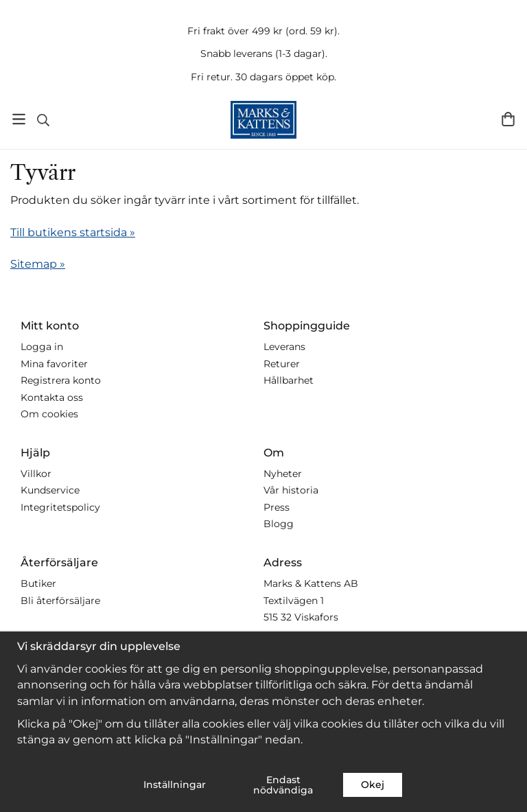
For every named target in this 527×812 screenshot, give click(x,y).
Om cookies (49, 414)
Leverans (284, 347)
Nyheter (283, 474)
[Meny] (19, 119)
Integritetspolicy (60, 507)
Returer (282, 364)
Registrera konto (61, 380)
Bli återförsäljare (60, 601)
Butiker (38, 583)
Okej (373, 785)
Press (277, 507)
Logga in (42, 347)
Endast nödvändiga (283, 785)
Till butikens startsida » (73, 232)
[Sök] (43, 120)
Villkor (36, 474)
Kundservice (50, 490)
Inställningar (175, 785)
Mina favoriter (54, 364)
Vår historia (291, 490)
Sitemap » (38, 264)
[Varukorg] (508, 119)
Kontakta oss (52, 397)
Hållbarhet (289, 380)
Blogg (279, 524)
